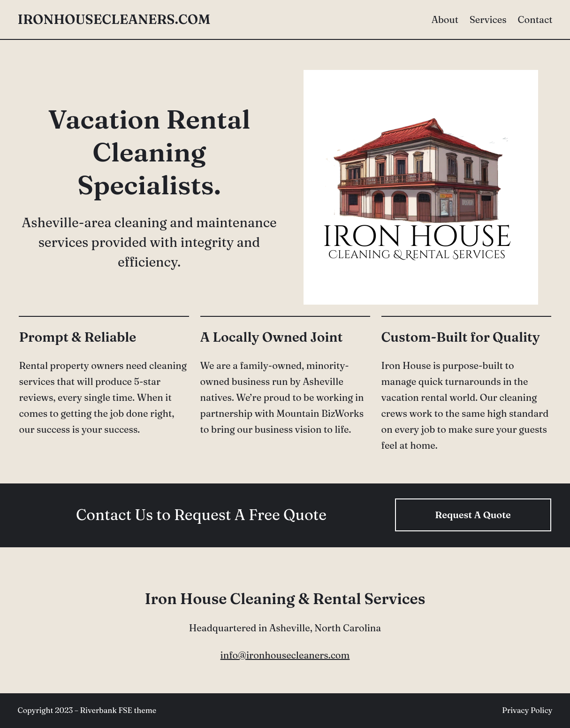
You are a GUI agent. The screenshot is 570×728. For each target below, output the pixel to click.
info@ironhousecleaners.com (285, 655)
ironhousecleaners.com (114, 19)
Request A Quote (473, 515)
